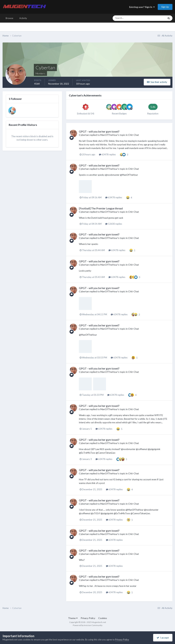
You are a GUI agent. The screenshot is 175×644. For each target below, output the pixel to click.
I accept (163, 638)
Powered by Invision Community (88, 625)
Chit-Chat (134, 135)
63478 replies (107, 154)
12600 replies (114, 224)
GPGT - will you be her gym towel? (99, 131)
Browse (9, 18)
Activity (23, 18)
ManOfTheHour (109, 135)
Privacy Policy (88, 618)
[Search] (129, 18)
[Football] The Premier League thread (101, 208)
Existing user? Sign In (142, 7)
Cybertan (84, 135)
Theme (73, 618)
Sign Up (165, 7)
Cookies (103, 618)
